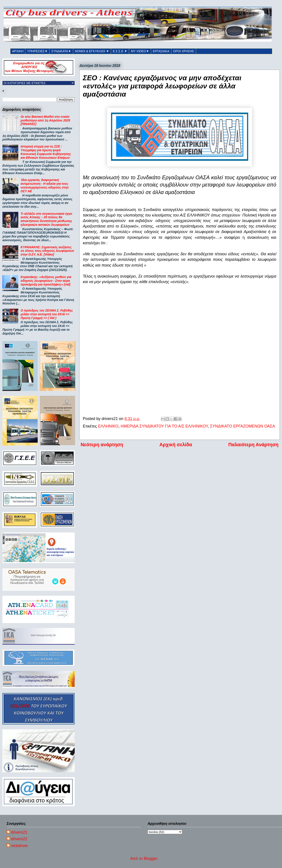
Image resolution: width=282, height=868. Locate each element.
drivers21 (19, 832)
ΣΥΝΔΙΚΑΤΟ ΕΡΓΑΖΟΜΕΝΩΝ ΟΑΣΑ (242, 426)
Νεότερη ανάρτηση (102, 445)
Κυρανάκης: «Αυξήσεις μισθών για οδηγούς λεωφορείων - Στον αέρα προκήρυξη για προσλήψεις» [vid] (46, 281)
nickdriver (19, 846)
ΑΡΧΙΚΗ (18, 51)
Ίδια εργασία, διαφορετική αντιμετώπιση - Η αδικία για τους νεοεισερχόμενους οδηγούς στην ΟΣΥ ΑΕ (45, 185)
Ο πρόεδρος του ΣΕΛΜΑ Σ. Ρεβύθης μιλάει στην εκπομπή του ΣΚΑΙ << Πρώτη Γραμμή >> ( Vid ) (47, 314)
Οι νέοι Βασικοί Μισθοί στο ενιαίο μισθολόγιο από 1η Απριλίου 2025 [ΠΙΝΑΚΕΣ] (45, 120)
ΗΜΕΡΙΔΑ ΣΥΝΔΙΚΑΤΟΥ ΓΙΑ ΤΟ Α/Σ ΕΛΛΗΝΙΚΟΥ (164, 426)
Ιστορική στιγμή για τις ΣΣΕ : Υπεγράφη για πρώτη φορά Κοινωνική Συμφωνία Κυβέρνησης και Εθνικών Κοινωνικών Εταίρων (46, 152)
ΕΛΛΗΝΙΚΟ (108, 426)
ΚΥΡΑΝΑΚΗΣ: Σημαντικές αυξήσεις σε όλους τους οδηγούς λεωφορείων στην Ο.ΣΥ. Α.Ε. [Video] (47, 251)
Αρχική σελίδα (176, 445)
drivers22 (19, 839)
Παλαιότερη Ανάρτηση (253, 445)
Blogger (151, 859)
